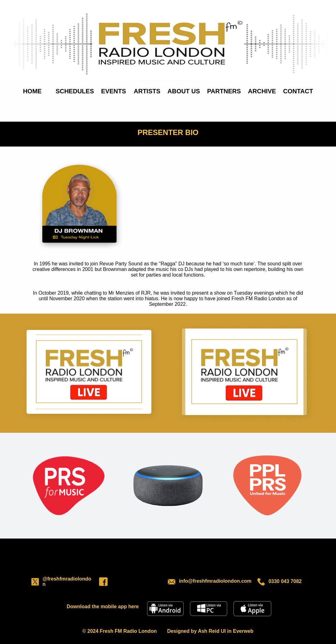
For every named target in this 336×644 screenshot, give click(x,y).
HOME (32, 91)
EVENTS (113, 91)
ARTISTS (147, 91)
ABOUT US (184, 91)
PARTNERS (224, 91)
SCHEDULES (75, 91)
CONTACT (298, 91)
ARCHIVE (262, 91)
